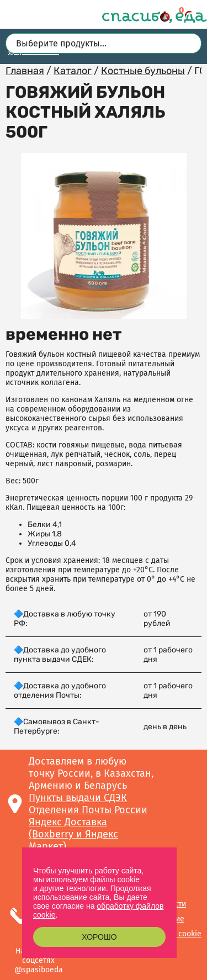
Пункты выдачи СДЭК (78, 798)
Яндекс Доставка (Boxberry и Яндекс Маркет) (73, 834)
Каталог (73, 71)
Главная (25, 71)
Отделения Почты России (88, 810)
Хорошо (99, 937)
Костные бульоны (143, 71)
